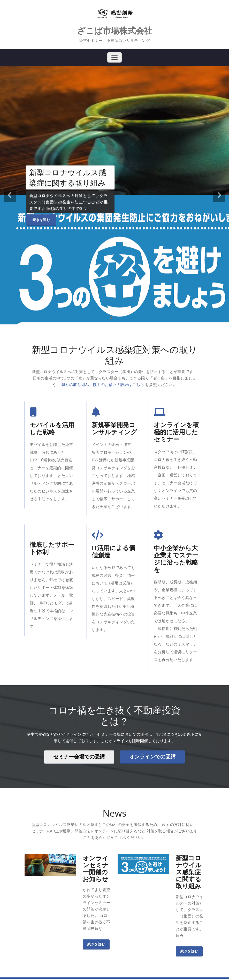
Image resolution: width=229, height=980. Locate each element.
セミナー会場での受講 (79, 757)
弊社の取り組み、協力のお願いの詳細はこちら (103, 384)
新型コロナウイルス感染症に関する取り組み (189, 873)
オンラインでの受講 (152, 757)
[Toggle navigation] (114, 57)
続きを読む (41, 219)
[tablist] (114, 317)
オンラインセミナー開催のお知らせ (96, 870)
